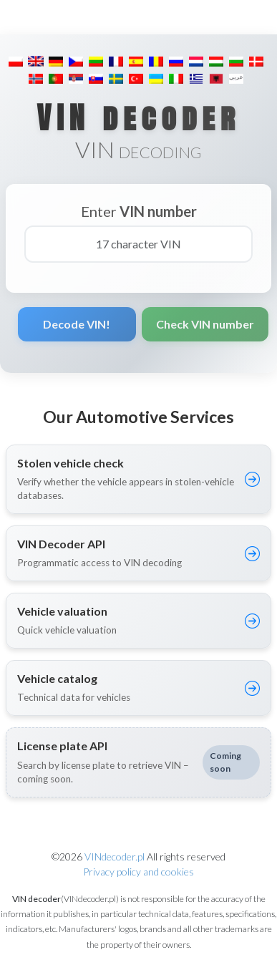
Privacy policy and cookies (138, 872)
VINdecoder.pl (115, 857)
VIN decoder (138, 118)
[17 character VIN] (138, 244)
